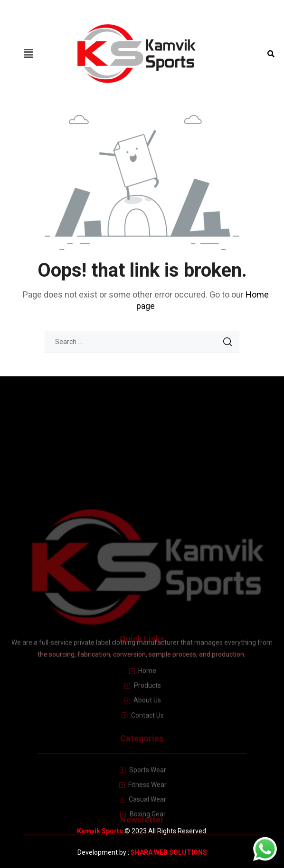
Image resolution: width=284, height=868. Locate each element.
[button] (28, 54)
